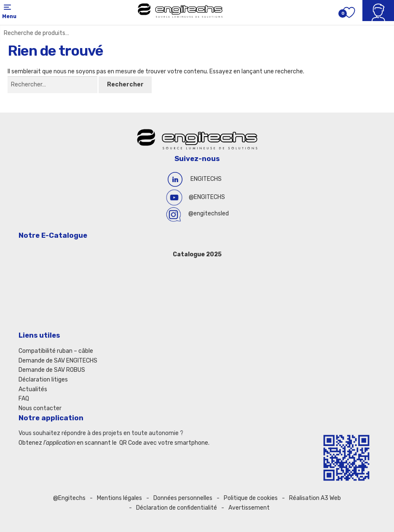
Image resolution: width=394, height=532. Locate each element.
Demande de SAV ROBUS (52, 370)
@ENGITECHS (207, 197)
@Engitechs (69, 498)
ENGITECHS (206, 179)
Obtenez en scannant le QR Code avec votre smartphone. (114, 443)
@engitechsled (209, 214)
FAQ (24, 399)
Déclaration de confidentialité (177, 508)
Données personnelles (183, 498)
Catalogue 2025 (197, 254)
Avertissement (249, 508)
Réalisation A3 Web (315, 498)
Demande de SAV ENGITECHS (58, 361)
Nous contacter (40, 408)
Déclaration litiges (43, 380)
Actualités (33, 389)
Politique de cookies (251, 498)
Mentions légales (119, 498)
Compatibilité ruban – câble (56, 351)
